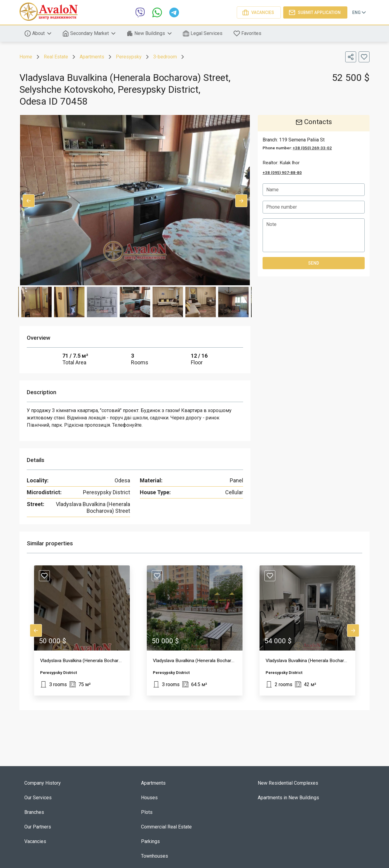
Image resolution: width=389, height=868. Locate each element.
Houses (149, 798)
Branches (34, 812)
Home (26, 57)
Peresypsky (129, 57)
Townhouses (155, 856)
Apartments (92, 57)
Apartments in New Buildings (288, 798)
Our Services (38, 798)
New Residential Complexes (288, 783)
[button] (82, 630)
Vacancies (259, 12)
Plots (147, 812)
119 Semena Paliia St (302, 140)
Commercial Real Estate (166, 827)
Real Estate (56, 57)
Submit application (315, 12)
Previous (29, 201)
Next (241, 201)
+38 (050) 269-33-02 (312, 148)
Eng (360, 12)
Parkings (150, 841)
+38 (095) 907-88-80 (282, 173)
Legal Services (203, 33)
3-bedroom (165, 57)
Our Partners (38, 827)
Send (314, 263)
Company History (43, 783)
